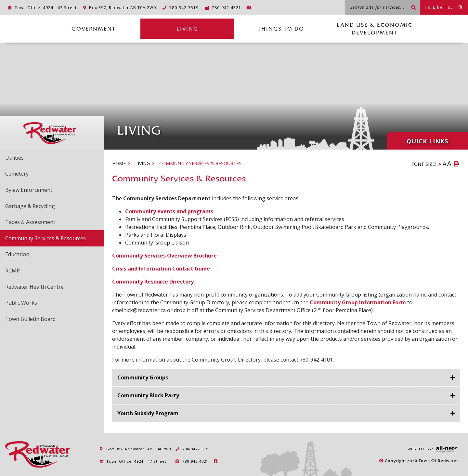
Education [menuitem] (17, 254)
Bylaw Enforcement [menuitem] (29, 190)
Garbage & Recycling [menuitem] (30, 206)
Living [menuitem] (187, 29)
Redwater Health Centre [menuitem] (34, 287)
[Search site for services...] (383, 7)
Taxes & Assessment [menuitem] (30, 222)
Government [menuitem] (94, 29)
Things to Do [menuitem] (281, 29)
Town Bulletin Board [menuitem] (30, 319)
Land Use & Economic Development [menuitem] (375, 29)
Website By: (433, 449)
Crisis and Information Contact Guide (161, 269)
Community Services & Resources (200, 163)
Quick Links (427, 141)
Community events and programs (169, 211)
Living (143, 163)
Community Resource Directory (153, 282)
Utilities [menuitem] (14, 158)
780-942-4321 (192, 461)
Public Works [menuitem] (21, 303)
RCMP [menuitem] (13, 271)
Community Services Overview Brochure (164, 256)
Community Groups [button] (143, 377)
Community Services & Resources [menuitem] (45, 238)
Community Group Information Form (358, 302)
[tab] (286, 378)
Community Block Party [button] (148, 395)
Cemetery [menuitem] (17, 174)
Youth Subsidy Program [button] (148, 413)
